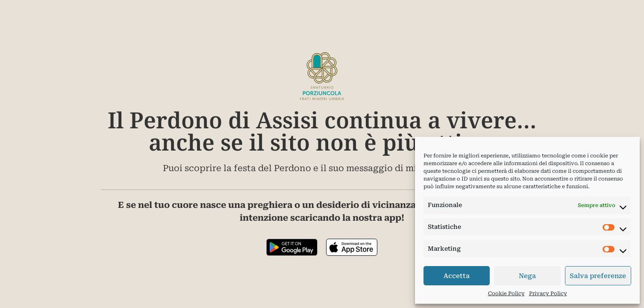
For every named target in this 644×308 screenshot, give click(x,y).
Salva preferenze (598, 276)
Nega (527, 276)
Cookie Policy (506, 293)
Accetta (457, 276)
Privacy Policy (548, 293)
